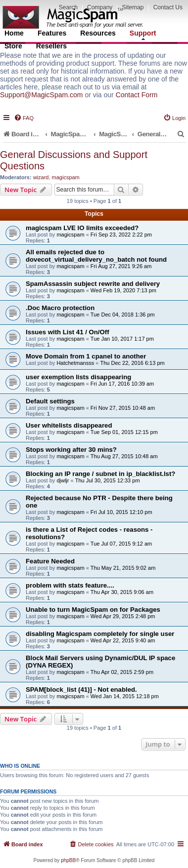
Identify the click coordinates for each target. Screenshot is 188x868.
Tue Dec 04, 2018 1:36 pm (123, 315)
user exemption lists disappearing (78, 377)
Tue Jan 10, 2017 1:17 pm (122, 339)
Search (68, 7)
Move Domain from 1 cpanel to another (86, 356)
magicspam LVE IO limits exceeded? (82, 228)
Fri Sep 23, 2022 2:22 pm (121, 235)
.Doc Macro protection (60, 308)
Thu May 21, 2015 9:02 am (123, 568)
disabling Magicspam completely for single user (100, 634)
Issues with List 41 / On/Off (68, 332)
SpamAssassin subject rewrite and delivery (93, 284)
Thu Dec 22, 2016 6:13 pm (132, 363)
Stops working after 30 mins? (71, 450)
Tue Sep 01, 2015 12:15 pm (124, 432)
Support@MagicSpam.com (42, 95)
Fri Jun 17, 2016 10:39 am (122, 384)
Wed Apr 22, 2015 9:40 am (123, 640)
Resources (98, 33)
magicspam (66, 177)
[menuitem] (24, 118)
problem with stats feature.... (70, 585)
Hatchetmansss (75, 363)
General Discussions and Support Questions (74, 160)
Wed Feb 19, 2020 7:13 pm (123, 290)
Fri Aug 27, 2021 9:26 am (121, 266)
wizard (41, 177)
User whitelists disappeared (69, 425)
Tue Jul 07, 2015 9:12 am (121, 544)
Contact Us (168, 7)
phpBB (68, 860)
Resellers (51, 46)
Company (100, 7)
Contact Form (137, 95)
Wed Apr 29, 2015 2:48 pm (123, 616)
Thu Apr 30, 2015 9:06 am (122, 592)
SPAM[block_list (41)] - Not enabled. (81, 690)
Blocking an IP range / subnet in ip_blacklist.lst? (100, 474)
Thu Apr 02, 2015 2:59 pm (122, 672)
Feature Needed (50, 561)
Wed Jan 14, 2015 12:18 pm (125, 696)
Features (52, 33)
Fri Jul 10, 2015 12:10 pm (121, 512)
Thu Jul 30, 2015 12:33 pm (108, 480)
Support (143, 35)
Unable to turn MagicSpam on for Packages (93, 610)
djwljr (63, 480)
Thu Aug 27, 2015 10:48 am (124, 456)
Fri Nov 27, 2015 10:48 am (123, 408)
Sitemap (133, 7)
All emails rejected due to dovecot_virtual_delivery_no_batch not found (96, 256)
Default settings (50, 401)
